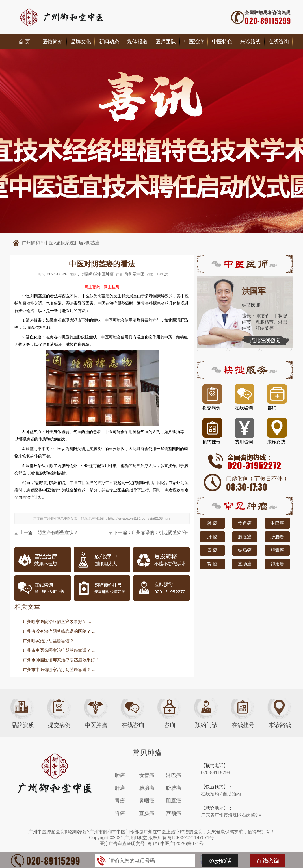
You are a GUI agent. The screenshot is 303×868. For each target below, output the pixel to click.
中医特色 (222, 42)
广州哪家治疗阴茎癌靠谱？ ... (51, 641)
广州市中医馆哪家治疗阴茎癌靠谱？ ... (59, 650)
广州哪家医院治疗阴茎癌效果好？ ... (57, 621)
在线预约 (210, 794)
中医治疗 (194, 42)
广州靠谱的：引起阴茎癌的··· (161, 532)
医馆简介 (53, 42)
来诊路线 (250, 42)
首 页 (24, 42)
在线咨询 (279, 42)
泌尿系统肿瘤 (70, 243)
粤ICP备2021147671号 (191, 838)
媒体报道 (137, 42)
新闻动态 (109, 42)
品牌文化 (81, 42)
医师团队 (166, 42)
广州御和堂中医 (38, 243)
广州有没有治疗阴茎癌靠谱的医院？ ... (59, 631)
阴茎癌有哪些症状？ (58, 532)
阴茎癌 (93, 243)
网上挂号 (112, 287)
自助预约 (232, 794)
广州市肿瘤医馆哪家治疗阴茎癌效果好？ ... (63, 660)
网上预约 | (94, 287)
